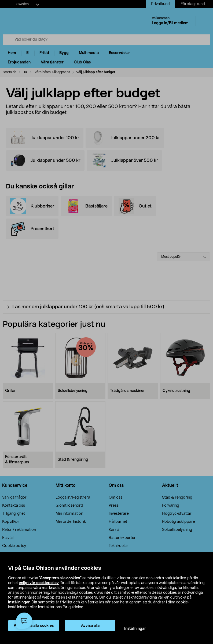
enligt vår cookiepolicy (39, 583)
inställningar (19, 602)
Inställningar (135, 629)
